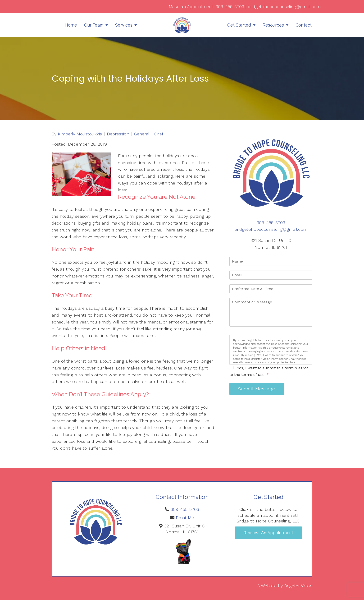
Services (124, 25)
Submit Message (257, 389)
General (142, 134)
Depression (118, 134)
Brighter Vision (298, 586)
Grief (159, 134)
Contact (304, 25)
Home (71, 25)
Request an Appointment (268, 533)
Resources (273, 25)
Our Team (94, 25)
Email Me (185, 518)
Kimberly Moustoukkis (80, 134)
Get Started (239, 25)
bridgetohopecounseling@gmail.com (284, 7)
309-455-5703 (230, 7)
